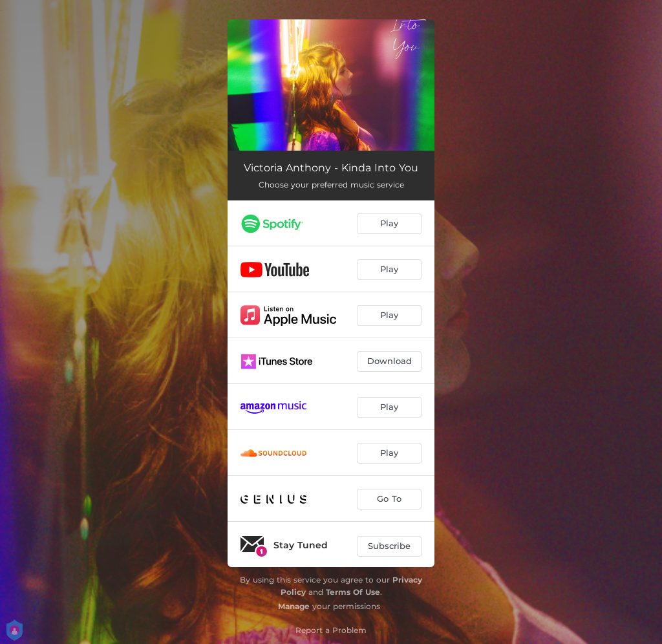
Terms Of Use (353, 592)
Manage (294, 606)
